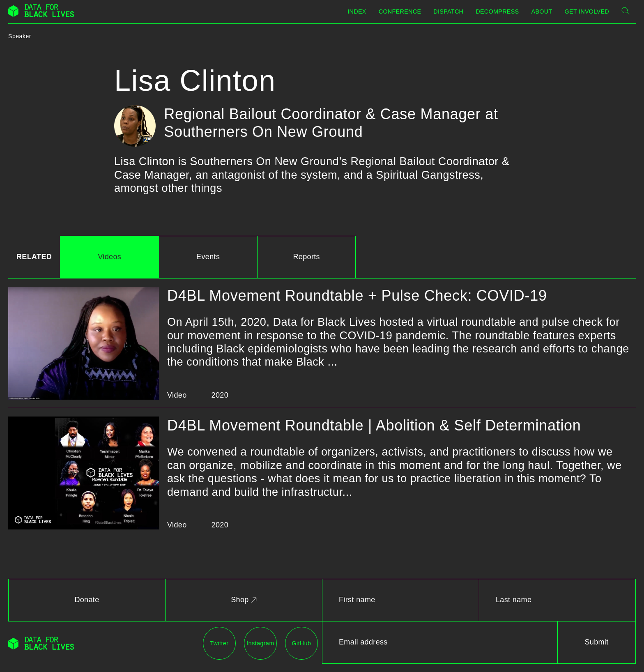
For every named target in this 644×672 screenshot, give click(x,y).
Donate (87, 600)
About (542, 12)
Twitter (219, 643)
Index (357, 12)
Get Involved (587, 12)
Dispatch (448, 12)
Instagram (260, 643)
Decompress (497, 12)
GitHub (302, 643)
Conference (400, 12)
